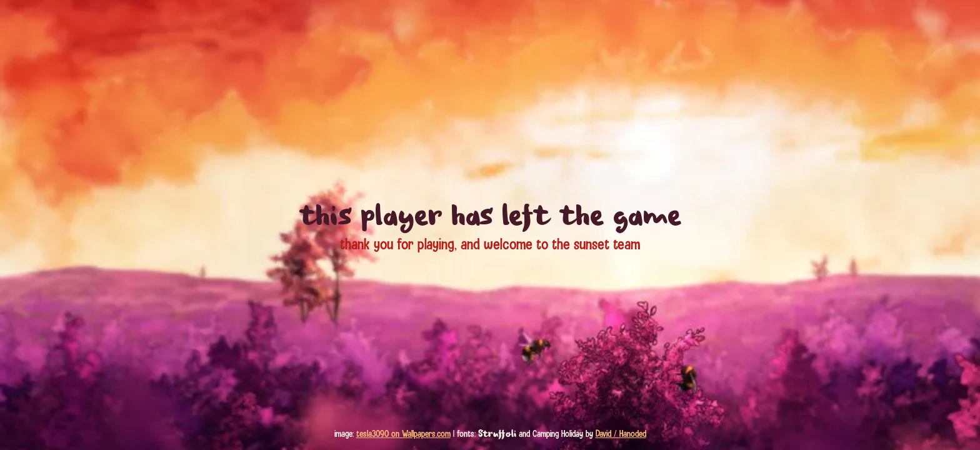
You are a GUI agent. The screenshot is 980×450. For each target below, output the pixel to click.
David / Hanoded (621, 434)
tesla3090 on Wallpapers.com (403, 434)
